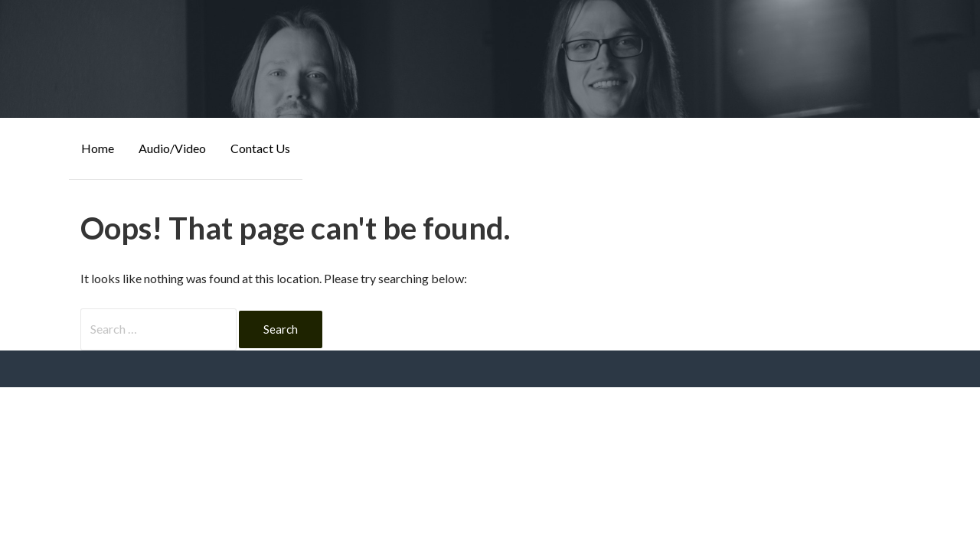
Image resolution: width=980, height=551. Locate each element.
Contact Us (260, 148)
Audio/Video (172, 148)
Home (98, 148)
